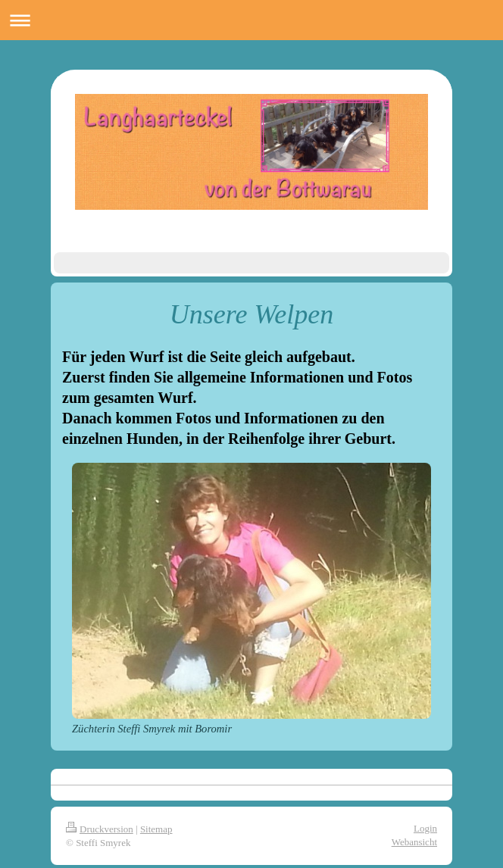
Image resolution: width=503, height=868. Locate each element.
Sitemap (156, 829)
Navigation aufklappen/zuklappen (251, 20)
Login (425, 828)
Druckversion (100, 829)
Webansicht (414, 842)
